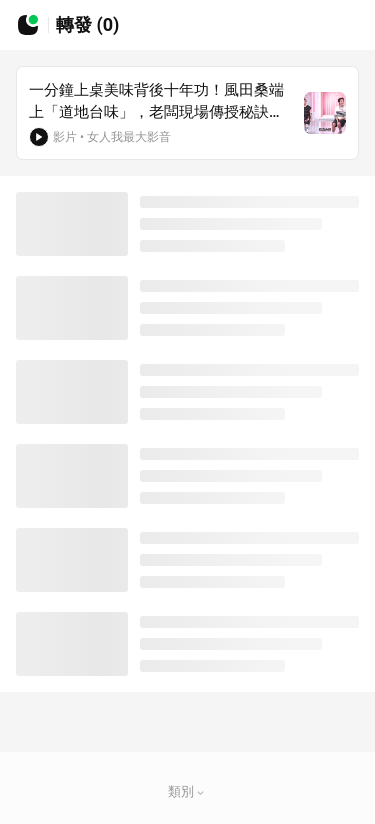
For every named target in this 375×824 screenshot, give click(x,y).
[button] (200, 792)
